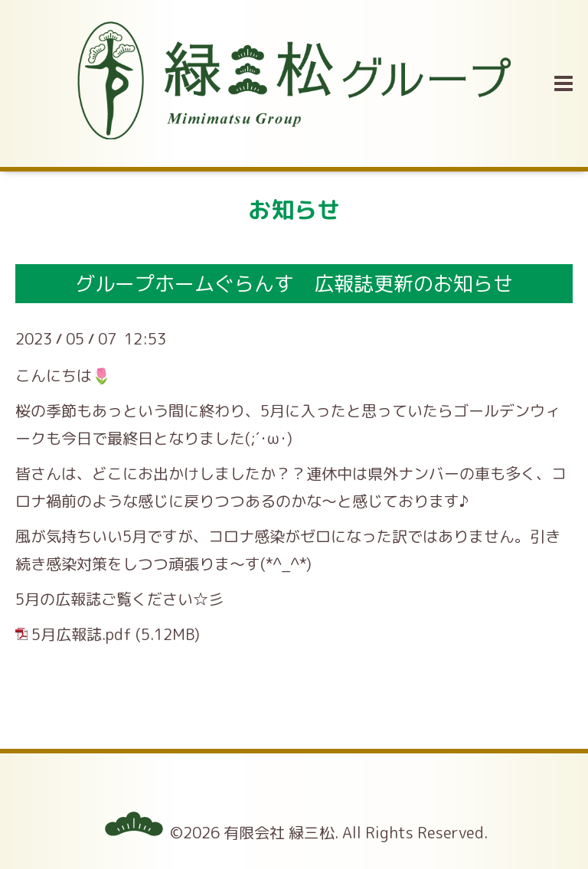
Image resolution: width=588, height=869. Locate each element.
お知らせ (294, 210)
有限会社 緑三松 (279, 832)
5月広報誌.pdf (82, 634)
